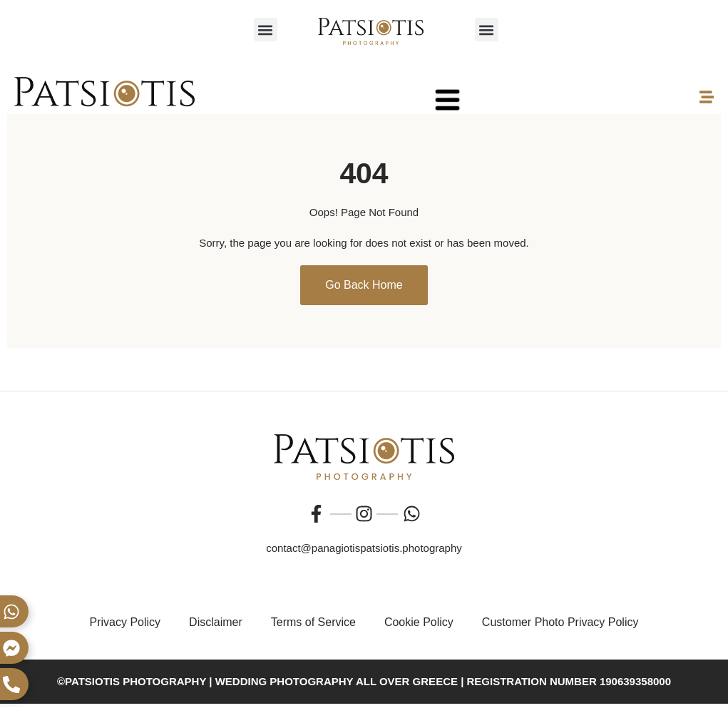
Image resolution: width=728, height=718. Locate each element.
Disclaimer (216, 622)
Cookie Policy (419, 622)
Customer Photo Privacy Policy (560, 622)
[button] (266, 30)
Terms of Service (313, 622)
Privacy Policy (125, 622)
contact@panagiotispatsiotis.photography (364, 548)
